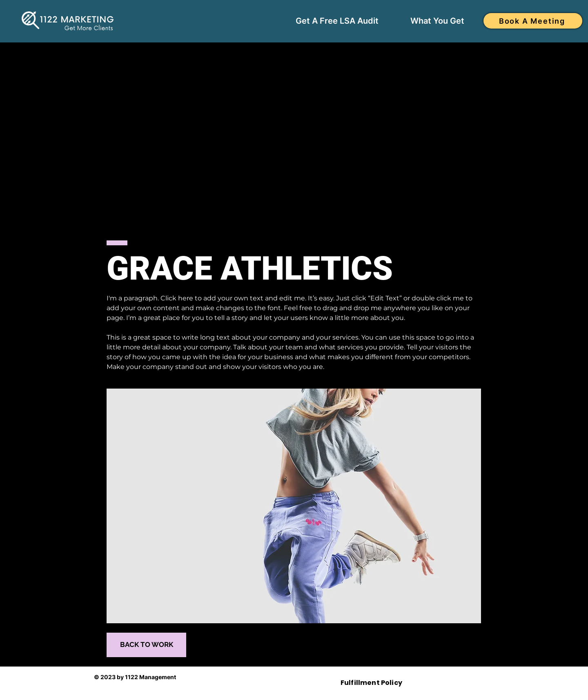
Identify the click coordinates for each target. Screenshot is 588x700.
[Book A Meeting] (533, 21)
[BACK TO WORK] (146, 645)
